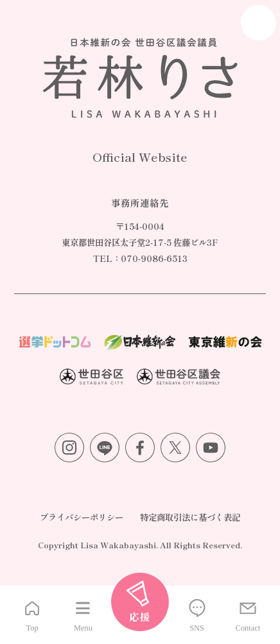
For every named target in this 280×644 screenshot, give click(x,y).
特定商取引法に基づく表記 (190, 517)
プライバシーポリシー (82, 517)
